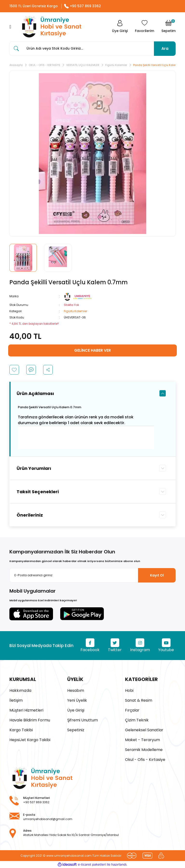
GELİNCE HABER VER (92, 350)
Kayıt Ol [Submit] (157, 575)
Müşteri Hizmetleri (26, 710)
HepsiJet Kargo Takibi (30, 740)
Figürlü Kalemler (76, 311)
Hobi (129, 690)
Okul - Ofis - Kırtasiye (145, 760)
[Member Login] (120, 27)
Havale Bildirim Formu (30, 720)
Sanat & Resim (139, 700)
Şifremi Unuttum (83, 720)
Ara (165, 49)
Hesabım (76, 690)
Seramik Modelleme (144, 750)
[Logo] (50, 27)
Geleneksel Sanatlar (144, 730)
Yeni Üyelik (77, 700)
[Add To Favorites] (14, 370)
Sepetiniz (76, 730)
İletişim (16, 700)
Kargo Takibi (21, 730)
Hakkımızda (20, 690)
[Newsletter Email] (92, 575)
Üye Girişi (76, 710)
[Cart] (168, 27)
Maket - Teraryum (142, 740)
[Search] (92, 49)
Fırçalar (132, 710)
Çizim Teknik (137, 720)
